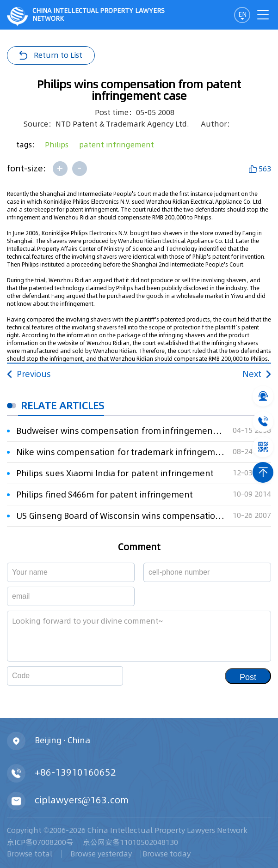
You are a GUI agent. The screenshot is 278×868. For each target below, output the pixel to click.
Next (257, 374)
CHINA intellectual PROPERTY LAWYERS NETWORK (86, 16)
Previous (29, 374)
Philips (57, 145)
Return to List (58, 55)
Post (248, 677)
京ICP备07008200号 (40, 842)
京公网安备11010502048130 (130, 842)
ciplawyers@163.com (82, 800)
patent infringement (117, 145)
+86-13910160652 (75, 772)
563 (265, 169)
